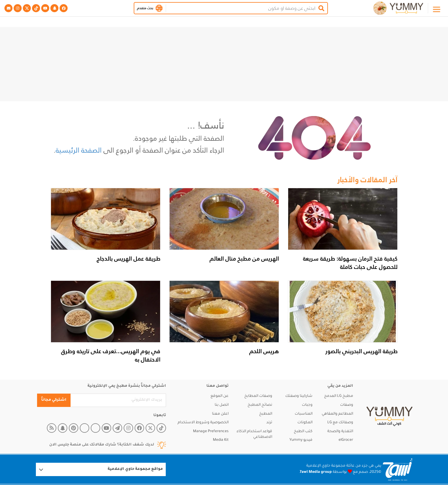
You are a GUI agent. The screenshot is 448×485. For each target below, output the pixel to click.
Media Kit (221, 440)
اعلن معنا (220, 414)
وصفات (347, 405)
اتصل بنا (222, 405)
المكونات (305, 423)
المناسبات (304, 414)
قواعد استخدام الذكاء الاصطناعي (254, 435)
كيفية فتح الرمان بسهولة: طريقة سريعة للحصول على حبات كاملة (350, 263)
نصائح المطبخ (260, 405)
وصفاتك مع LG (340, 423)
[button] (159, 8)
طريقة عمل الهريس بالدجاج (129, 259)
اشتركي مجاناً (54, 400)
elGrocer (346, 440)
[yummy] (389, 417)
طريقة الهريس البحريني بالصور (361, 351)
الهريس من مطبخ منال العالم (244, 259)
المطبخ (266, 414)
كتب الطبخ (303, 432)
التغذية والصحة (340, 432)
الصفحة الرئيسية (79, 150)
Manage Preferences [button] (211, 432)
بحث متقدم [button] (145, 8)
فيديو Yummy (301, 440)
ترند (269, 423)
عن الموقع (220, 396)
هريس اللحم (264, 351)
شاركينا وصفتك (299, 396)
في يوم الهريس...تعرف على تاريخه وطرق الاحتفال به (111, 355)
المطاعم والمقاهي (337, 414)
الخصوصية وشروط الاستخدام (203, 423)
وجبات (307, 405)
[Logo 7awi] (398, 469)
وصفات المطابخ (258, 396)
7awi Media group (316, 472)
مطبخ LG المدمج (339, 396)
